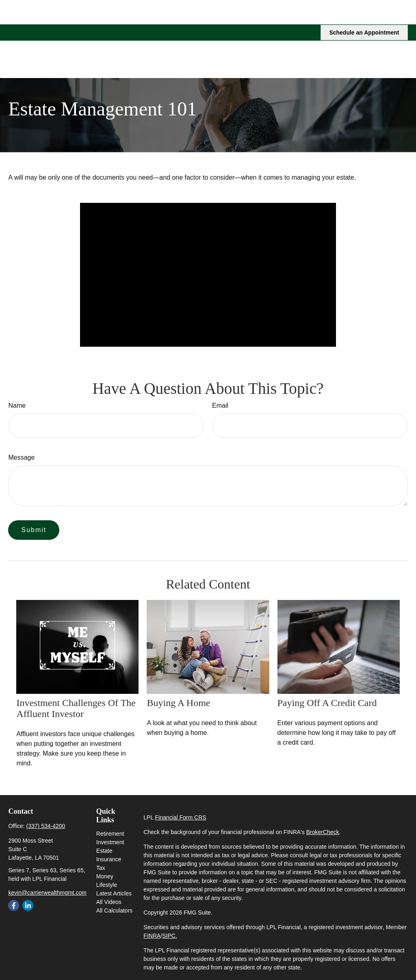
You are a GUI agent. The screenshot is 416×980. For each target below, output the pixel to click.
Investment (110, 842)
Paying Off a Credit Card (327, 703)
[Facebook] (14, 905)
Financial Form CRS (181, 817)
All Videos (109, 902)
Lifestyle (107, 885)
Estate (104, 851)
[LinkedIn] (28, 905)
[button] (234, 35)
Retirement (110, 834)
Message (21, 457)
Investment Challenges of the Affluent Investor (76, 708)
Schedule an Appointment (364, 8)
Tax (101, 868)
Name (17, 405)
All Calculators (114, 910)
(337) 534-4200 (46, 826)
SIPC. (170, 936)
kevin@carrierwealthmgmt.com (47, 893)
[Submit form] (34, 530)
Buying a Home (178, 703)
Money (105, 876)
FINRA (152, 936)
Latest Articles (114, 893)
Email (220, 405)
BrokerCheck (323, 832)
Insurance (109, 859)
